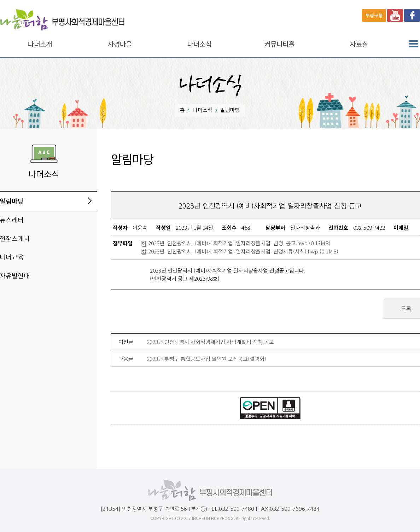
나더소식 (199, 44)
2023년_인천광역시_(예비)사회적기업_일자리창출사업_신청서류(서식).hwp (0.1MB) (240, 251)
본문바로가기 (15, 0)
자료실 (359, 44)
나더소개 (40, 44)
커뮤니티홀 (279, 44)
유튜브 (395, 15)
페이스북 (412, 15)
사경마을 (120, 44)
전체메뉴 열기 (413, 44)
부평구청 (374, 15)
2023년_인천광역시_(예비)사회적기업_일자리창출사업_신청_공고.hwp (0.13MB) (236, 243)
